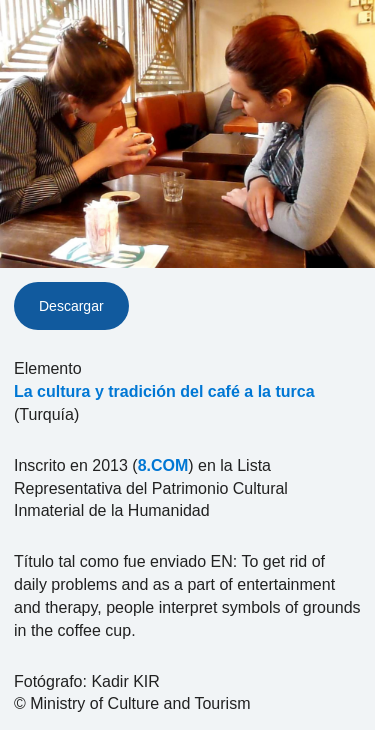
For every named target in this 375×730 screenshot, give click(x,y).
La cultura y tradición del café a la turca (164, 391)
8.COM (163, 465)
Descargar (71, 306)
